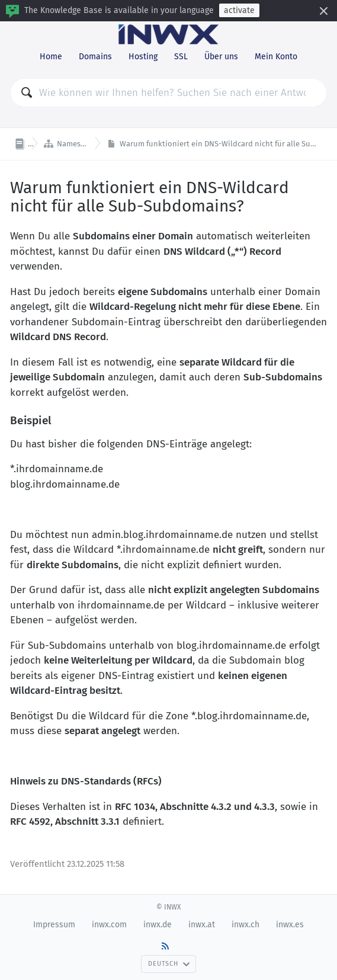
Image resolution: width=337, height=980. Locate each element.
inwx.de (158, 925)
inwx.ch (245, 925)
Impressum (54, 925)
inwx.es (290, 925)
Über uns (221, 57)
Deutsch (169, 964)
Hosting (143, 57)
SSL (181, 57)
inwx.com (109, 925)
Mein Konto (276, 57)
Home (51, 57)
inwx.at (202, 925)
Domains (95, 57)
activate (239, 10)
